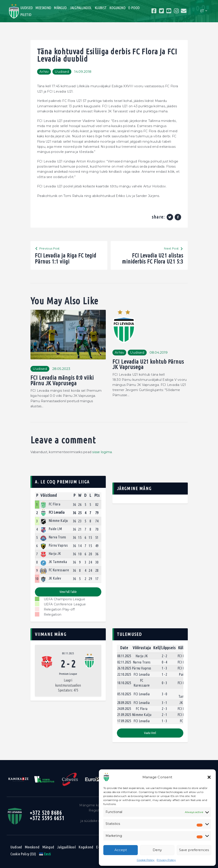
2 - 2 (164, 656)
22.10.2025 (124, 674)
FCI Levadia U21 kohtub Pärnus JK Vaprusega (148, 364)
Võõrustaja (142, 648)
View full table (68, 592)
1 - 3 (164, 668)
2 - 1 (164, 715)
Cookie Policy (146, 860)
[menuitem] (45, 854)
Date (124, 648)
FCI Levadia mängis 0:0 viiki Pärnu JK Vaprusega (62, 380)
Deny (157, 850)
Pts (97, 495)
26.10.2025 (124, 668)
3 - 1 (164, 703)
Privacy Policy (166, 860)
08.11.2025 (68, 653)
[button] (209, 777)
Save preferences (194, 850)
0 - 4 (164, 662)
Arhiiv (44, 72)
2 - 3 (164, 709)
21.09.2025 (124, 715)
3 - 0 (164, 694)
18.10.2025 (124, 683)
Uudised (62, 72)
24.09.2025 (124, 709)
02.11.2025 (124, 662)
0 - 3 (164, 683)
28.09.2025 (124, 703)
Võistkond (49, 495)
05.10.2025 (124, 694)
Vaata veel (150, 733)
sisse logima (102, 452)
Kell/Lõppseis (164, 648)
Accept (121, 850)
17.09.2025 (124, 721)
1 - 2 (164, 674)
